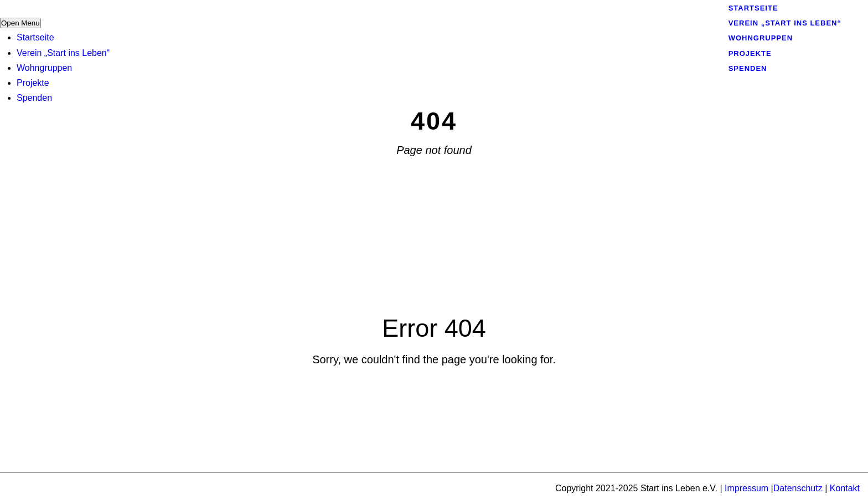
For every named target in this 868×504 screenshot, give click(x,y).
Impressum (746, 488)
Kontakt (845, 488)
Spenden (34, 98)
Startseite (35, 37)
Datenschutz (798, 488)
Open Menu (20, 23)
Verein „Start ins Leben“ (63, 53)
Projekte (33, 83)
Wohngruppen (44, 68)
